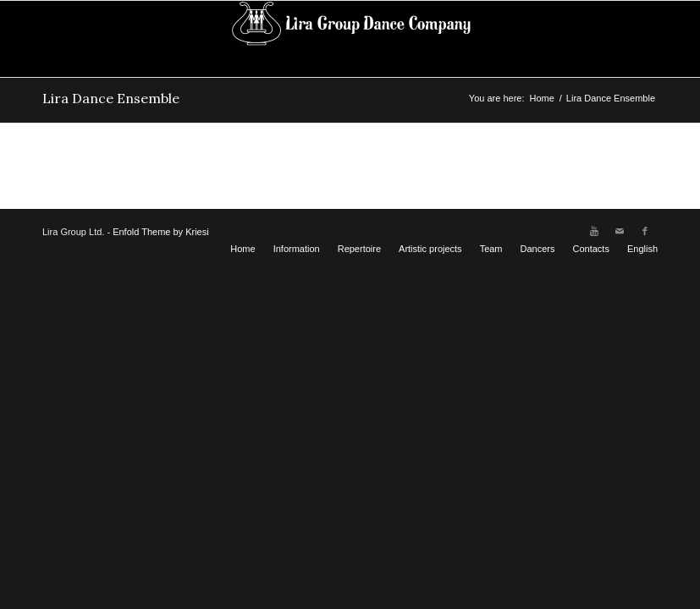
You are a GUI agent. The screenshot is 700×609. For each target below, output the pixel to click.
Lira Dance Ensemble (111, 98)
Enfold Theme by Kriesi (161, 232)
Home (541, 98)
